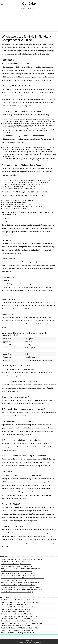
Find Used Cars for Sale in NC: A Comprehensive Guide (18, 619)
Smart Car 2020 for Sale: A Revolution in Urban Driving (18, 573)
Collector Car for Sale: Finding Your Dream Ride (16, 564)
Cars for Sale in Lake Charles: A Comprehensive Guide (18, 630)
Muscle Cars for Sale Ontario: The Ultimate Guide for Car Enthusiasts (22, 578)
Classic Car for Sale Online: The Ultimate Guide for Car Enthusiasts (22, 559)
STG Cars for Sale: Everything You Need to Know (16, 571)
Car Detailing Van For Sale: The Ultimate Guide (16, 562)
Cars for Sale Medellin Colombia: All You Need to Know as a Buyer (22, 590)
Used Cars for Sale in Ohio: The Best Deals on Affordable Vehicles (21, 623)
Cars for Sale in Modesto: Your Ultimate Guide (15, 612)
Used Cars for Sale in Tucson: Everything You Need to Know (20, 602)
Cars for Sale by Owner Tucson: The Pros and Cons (17, 566)
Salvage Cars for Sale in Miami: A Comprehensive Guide (18, 621)
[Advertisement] (29, 21)
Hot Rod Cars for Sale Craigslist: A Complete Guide (17, 580)
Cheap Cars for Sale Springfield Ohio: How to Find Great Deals (20, 587)
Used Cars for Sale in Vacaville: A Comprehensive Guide (18, 607)
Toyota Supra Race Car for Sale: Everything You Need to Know (20, 569)
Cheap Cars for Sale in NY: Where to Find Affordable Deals (19, 616)
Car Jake (29, 4)
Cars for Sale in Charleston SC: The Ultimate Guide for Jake (19, 628)
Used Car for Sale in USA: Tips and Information (16, 609)
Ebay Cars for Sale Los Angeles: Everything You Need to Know (20, 583)
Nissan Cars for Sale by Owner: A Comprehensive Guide (18, 576)
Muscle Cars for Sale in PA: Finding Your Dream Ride (18, 633)
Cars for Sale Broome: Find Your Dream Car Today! (17, 592)
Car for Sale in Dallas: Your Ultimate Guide (14, 605)
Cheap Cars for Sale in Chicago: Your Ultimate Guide (17, 614)
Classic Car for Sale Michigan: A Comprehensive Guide (18, 585)
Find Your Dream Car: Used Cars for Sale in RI (15, 626)
